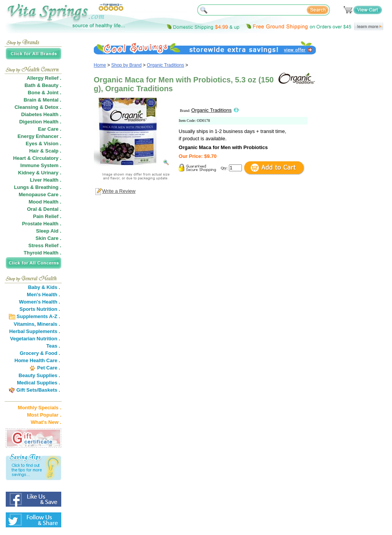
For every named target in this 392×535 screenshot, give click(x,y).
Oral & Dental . (44, 209)
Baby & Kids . (44, 287)
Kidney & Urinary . (40, 173)
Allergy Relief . (44, 78)
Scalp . (53, 151)
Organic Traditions (166, 65)
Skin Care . (48, 238)
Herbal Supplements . (35, 331)
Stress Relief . (45, 245)
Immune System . (41, 165)
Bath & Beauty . (43, 85)
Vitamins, (25, 324)
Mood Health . (45, 202)
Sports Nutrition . (40, 309)
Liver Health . (46, 180)
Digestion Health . (40, 122)
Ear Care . (50, 129)
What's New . (46, 422)
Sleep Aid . (49, 231)
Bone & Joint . (45, 93)
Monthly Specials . (40, 408)
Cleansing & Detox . (38, 107)
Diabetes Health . (41, 114)
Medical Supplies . (38, 383)
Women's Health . (39, 302)
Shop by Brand (127, 65)
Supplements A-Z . (38, 316)
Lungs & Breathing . (38, 187)
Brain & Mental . (42, 100)
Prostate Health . (42, 224)
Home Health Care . (37, 360)
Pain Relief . (47, 216)
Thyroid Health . (42, 253)
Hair (34, 151)
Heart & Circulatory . (37, 158)
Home (100, 65)
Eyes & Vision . (43, 144)
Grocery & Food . (40, 353)
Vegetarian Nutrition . (35, 339)
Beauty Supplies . (39, 375)
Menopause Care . (40, 194)
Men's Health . (43, 295)
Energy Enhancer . (39, 136)
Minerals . (49, 324)
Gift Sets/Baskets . (38, 390)
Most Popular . (44, 415)
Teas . (53, 346)
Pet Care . (49, 368)
